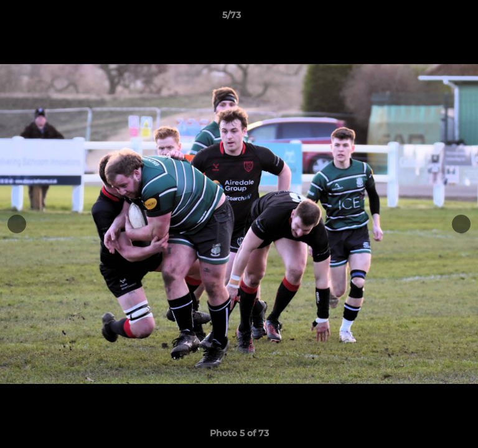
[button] (433, 18)
